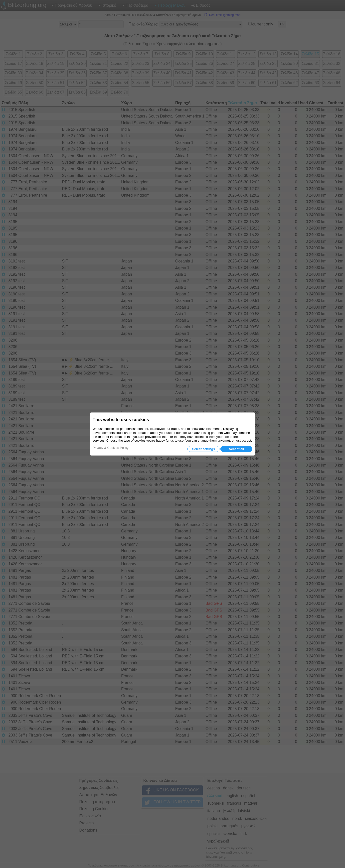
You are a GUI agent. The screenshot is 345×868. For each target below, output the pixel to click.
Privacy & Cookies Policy (111, 448)
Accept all (236, 449)
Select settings (203, 449)
